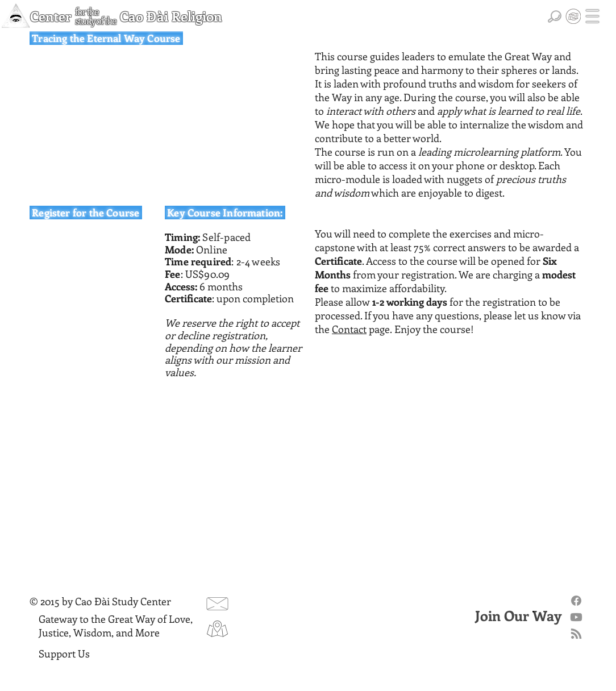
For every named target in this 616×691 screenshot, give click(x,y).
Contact (349, 329)
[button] (593, 16)
